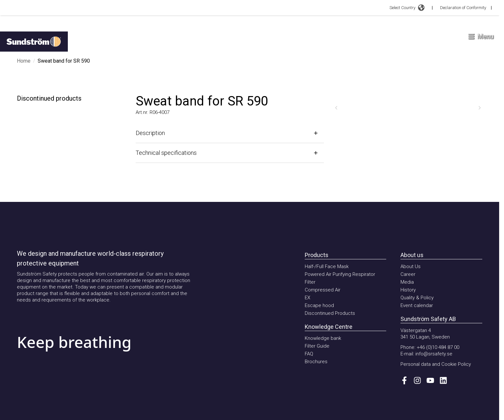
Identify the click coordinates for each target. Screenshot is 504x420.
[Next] (480, 108)
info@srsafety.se (434, 354)
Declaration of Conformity (463, 8)
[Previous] (336, 108)
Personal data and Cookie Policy (436, 364)
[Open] (230, 133)
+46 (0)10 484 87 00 (438, 347)
